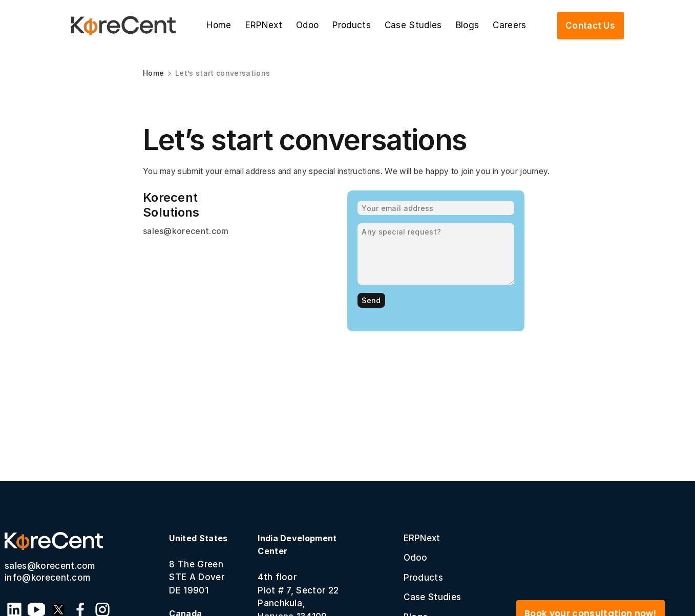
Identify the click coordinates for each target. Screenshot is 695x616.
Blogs (468, 25)
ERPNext (264, 25)
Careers (509, 25)
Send (371, 300)
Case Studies (413, 25)
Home (219, 25)
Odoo (307, 25)
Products (352, 25)
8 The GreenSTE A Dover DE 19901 (198, 564)
